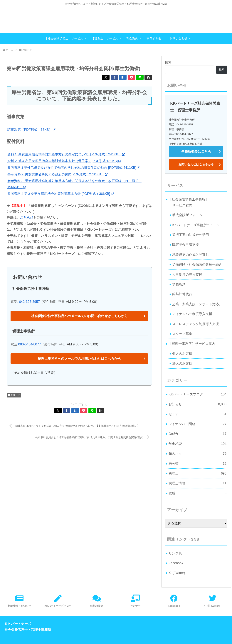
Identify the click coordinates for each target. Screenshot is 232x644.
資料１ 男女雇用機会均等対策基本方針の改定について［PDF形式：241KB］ (66, 154)
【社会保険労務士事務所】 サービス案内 (187, 202)
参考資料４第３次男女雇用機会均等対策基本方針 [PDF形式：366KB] (61, 194)
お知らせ (14, 395)
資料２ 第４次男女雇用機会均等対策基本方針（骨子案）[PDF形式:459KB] (64, 161)
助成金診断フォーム (187, 215)
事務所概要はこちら (196, 152)
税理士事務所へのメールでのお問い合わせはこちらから (79, 359)
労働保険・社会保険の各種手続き (197, 264)
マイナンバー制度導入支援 (192, 314)
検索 (168, 62)
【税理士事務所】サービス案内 (192, 344)
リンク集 (175, 553)
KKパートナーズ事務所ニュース (196, 225)
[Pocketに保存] (131, 77)
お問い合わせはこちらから (196, 164)
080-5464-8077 (29, 344)
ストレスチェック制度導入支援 (196, 324)
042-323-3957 (29, 302)
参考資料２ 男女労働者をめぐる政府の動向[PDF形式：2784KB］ (57, 174)
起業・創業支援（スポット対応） (197, 304)
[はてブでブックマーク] (123, 77)
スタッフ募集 (182, 334)
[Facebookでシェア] (114, 77)
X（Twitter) (177, 573)
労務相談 (179, 284)
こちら (27, 218)
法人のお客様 (182, 363)
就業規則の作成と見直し (191, 255)
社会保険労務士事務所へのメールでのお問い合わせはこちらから (79, 316)
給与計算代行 (182, 294)
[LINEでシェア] (140, 77)
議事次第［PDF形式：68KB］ (31, 130)
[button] (148, 77)
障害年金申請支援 (186, 245)
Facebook (176, 563)
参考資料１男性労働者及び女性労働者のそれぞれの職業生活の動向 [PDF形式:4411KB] (73, 168)
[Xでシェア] (106, 77)
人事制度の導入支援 (187, 274)
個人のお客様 (182, 354)
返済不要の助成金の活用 (191, 235)
